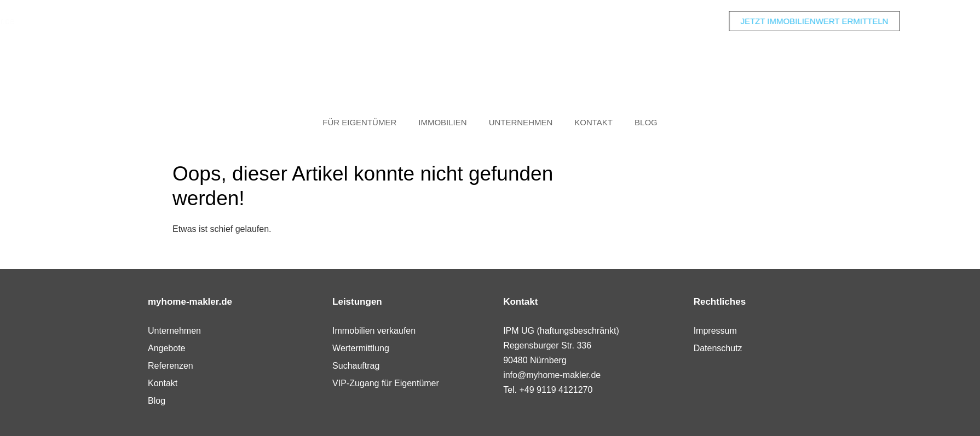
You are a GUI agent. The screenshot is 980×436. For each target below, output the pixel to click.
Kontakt (593, 122)
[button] (24, 412)
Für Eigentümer (359, 122)
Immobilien (442, 122)
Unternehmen (521, 122)
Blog (646, 122)
